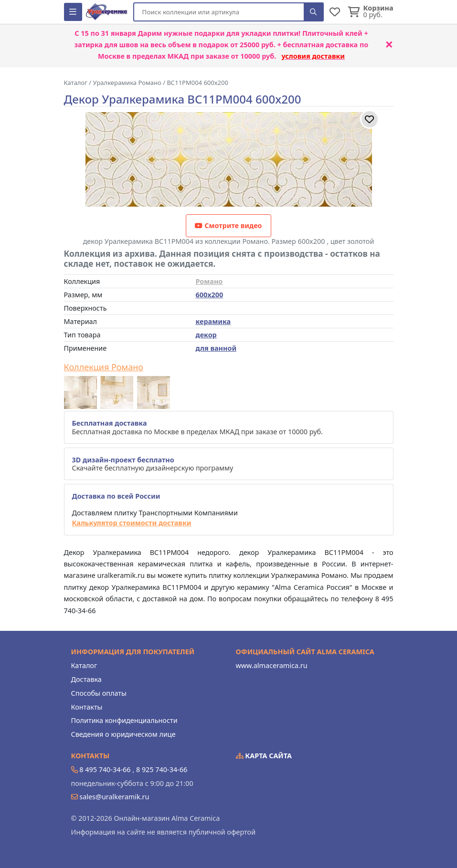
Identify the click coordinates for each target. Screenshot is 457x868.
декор (206, 335)
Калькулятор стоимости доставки (132, 523)
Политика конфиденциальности (124, 720)
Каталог (84, 665)
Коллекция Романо (104, 367)
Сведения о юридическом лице (123, 734)
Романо (209, 281)
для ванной (216, 348)
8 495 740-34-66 (105, 769)
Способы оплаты (99, 693)
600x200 (210, 295)
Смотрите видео (228, 225)
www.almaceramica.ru (272, 665)
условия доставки (313, 56)
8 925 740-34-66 (162, 769)
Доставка (86, 679)
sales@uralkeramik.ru (114, 797)
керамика (213, 321)
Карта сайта (264, 756)
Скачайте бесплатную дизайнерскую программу (153, 464)
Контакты (87, 707)
